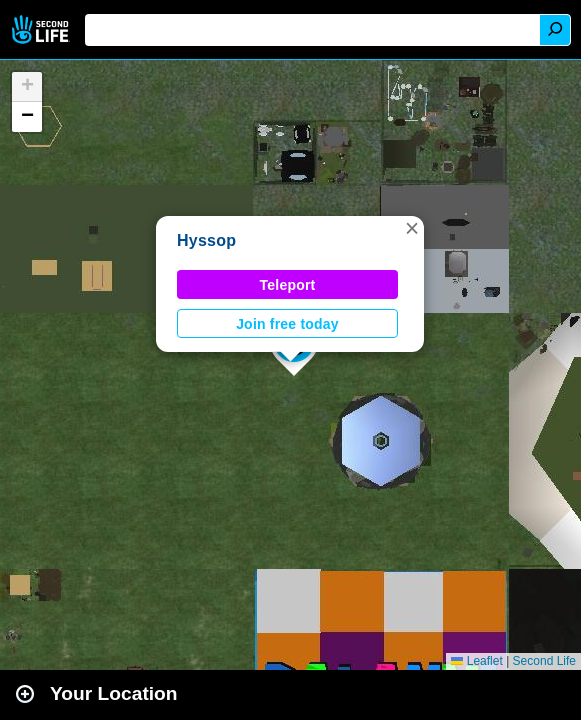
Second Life (42, 29)
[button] (412, 228)
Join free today (287, 324)
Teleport (288, 285)
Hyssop (206, 240)
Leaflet (476, 661)
